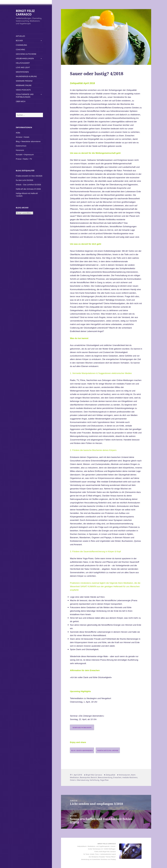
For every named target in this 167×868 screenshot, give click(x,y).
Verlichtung (94, 780)
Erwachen (117, 777)
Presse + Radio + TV (24, 159)
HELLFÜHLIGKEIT (23, 63)
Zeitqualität (110, 775)
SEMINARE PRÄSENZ (24, 81)
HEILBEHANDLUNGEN (25, 58)
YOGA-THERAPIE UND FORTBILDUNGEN (25, 96)
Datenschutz (21, 146)
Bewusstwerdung (105, 777)
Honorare (20, 150)
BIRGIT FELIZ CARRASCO (25, 13)
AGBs (18, 133)
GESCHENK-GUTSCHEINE (26, 54)
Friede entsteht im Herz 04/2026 (29, 176)
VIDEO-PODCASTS (23, 90)
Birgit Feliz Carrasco (94, 775)
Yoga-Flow (104, 780)
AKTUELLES (20, 36)
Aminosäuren (124, 775)
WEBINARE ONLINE (24, 85)
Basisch (94, 777)
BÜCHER (19, 41)
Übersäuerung (83, 780)
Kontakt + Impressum (25, 155)
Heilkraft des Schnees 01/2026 (28, 189)
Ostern (73, 780)
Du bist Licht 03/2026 (24, 180)
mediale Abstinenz (130, 777)
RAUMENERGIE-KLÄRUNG (26, 76)
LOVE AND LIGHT (23, 67)
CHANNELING (21, 45)
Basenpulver (85, 777)
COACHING (20, 50)
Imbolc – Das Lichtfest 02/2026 (28, 185)
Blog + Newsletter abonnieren (28, 141)
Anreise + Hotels (23, 137)
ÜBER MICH (21, 101)
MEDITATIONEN (22, 72)
